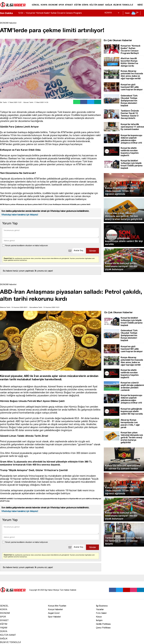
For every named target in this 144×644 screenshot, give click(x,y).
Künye (99, 617)
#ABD (2, 499)
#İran (6, 499)
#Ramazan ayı (21, 204)
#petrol (32, 499)
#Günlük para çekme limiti (80, 204)
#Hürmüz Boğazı (57, 499)
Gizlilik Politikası (103, 624)
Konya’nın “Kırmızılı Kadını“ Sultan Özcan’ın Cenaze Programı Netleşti (50, 15)
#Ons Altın (92, 499)
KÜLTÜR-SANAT (97, 5)
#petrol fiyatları (70, 499)
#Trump (6, 501)
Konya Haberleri (55, 609)
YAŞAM (4, 628)
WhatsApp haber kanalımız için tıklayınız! (20, 215)
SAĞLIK (109, 5)
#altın (27, 499)
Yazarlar (100, 609)
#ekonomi (66, 204)
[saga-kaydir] (16, 13)
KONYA (44, 5)
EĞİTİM (78, 5)
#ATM (2, 204)
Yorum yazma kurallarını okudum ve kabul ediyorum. (27, 245)
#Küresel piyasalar (43, 499)
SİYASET (69, 5)
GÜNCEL (36, 5)
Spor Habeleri (54, 617)
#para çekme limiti (35, 204)
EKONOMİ (53, 5)
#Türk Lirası (47, 204)
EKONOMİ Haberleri (8, 23)
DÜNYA (85, 5)
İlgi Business (102, 606)
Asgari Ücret (54, 613)
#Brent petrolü (82, 499)
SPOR (61, 5)
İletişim (99, 620)
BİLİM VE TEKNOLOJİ (123, 5)
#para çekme (10, 204)
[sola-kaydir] (15, 13)
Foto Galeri (101, 613)
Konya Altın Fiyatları (57, 606)
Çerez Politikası (103, 628)
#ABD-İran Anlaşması (17, 499)
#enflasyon (57, 204)
